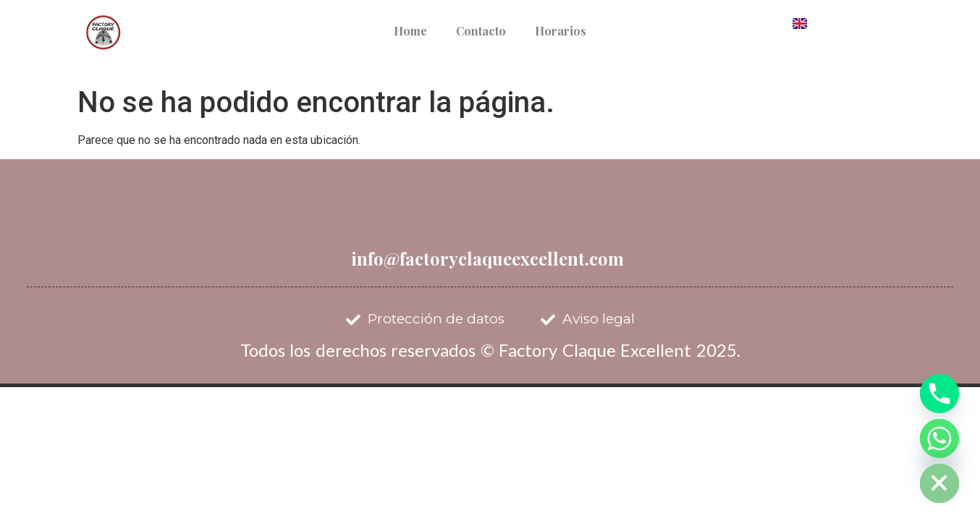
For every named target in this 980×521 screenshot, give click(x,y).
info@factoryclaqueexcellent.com (487, 258)
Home (410, 31)
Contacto (481, 31)
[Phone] (939, 394)
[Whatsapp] (939, 439)
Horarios (561, 31)
